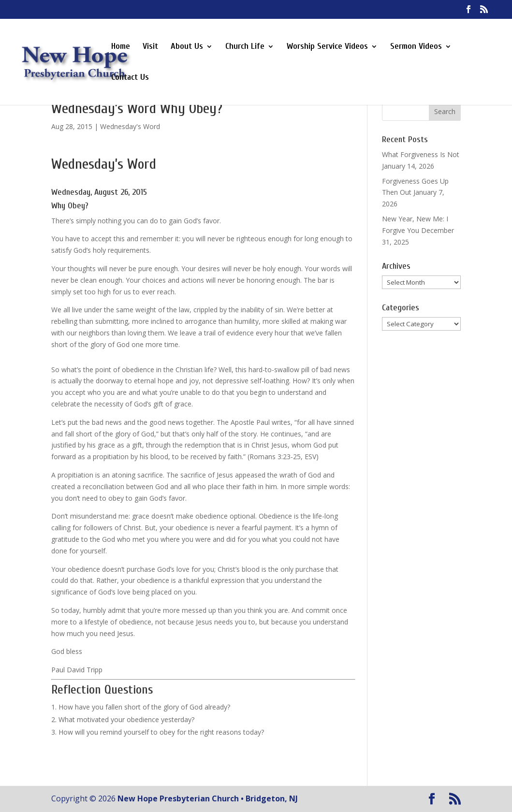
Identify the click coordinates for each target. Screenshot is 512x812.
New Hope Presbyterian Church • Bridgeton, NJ (208, 798)
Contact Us (130, 78)
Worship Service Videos (327, 47)
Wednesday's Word (130, 126)
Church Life (245, 47)
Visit (150, 47)
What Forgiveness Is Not (421, 154)
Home (121, 47)
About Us (187, 47)
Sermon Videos (416, 47)
